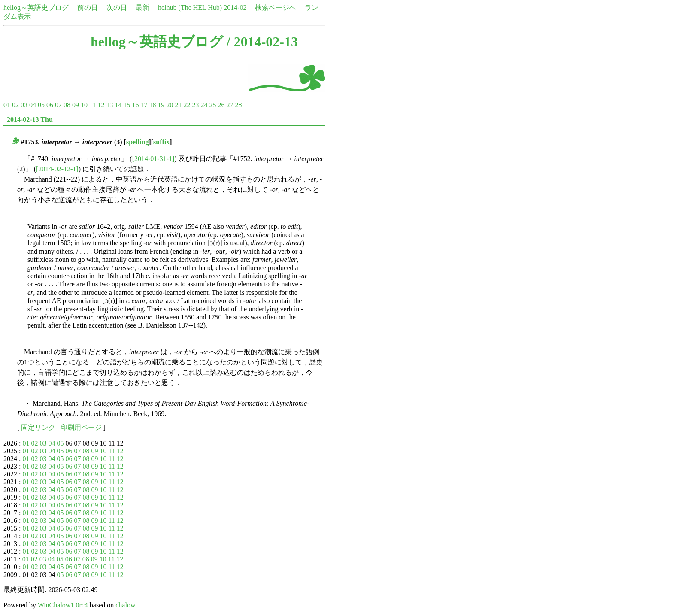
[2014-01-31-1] (153, 159)
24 (204, 105)
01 (7, 105)
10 (84, 105)
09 (76, 105)
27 (230, 105)
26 (221, 105)
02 (15, 105)
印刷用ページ (81, 427)
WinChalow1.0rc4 (63, 605)
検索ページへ (276, 8)
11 (92, 105)
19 (161, 105)
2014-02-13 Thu (30, 120)
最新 (142, 8)
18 (152, 105)
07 (58, 105)
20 (170, 105)
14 (118, 105)
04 (33, 105)
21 (178, 105)
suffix (161, 142)
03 (24, 105)
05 (41, 105)
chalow (125, 605)
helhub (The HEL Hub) (190, 8)
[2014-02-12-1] (57, 169)
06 (50, 105)
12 (101, 105)
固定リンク (38, 427)
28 (238, 105)
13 (109, 105)
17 (144, 105)
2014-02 (235, 8)
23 (195, 105)
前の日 (88, 8)
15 (127, 105)
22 (187, 105)
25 (212, 105)
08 (67, 105)
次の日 (117, 8)
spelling (137, 142)
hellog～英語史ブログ (36, 8)
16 (135, 105)
